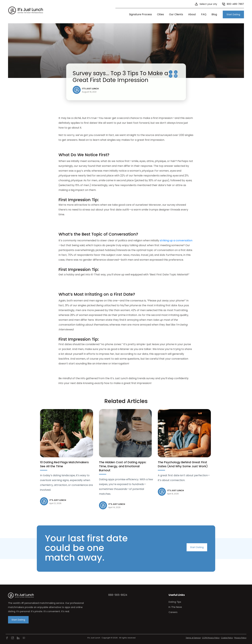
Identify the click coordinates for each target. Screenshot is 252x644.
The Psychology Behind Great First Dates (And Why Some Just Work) (183, 464)
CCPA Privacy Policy (211, 638)
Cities (160, 14)
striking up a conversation (176, 240)
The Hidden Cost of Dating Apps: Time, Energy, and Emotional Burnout (123, 466)
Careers (173, 612)
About (192, 14)
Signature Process (140, 14)
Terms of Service (193, 638)
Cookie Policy (227, 638)
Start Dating (233, 14)
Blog (214, 14)
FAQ (204, 14)
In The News (175, 607)
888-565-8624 (118, 595)
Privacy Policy (240, 638)
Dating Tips (175, 602)
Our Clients (176, 14)
